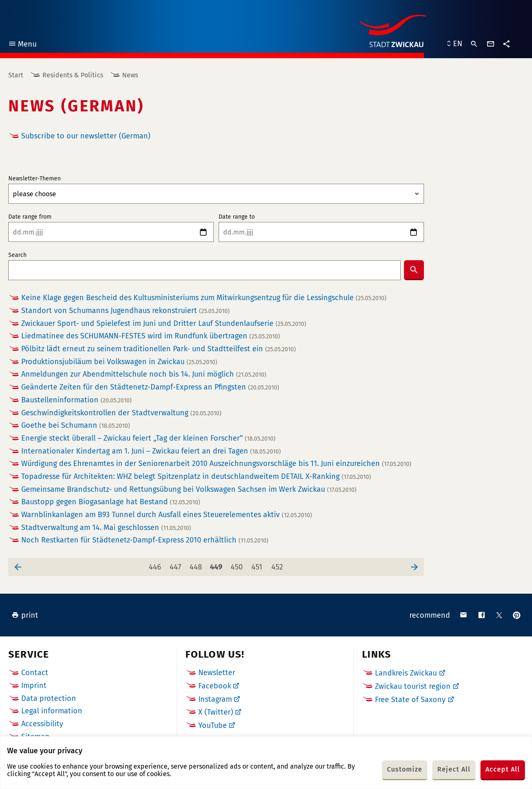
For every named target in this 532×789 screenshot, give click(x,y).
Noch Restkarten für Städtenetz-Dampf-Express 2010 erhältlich (145, 540)
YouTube (213, 725)
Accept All (503, 769)
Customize (405, 769)
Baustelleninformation (76, 400)
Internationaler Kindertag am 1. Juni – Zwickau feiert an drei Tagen (151, 451)
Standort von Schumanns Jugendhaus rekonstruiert (126, 311)
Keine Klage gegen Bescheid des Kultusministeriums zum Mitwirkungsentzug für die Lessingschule (204, 298)
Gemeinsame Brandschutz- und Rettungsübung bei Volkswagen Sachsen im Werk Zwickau (189, 489)
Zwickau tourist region (413, 686)
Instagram (215, 699)
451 (259, 565)
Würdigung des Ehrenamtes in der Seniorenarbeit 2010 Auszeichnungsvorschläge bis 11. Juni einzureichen (216, 464)
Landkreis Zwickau (406, 673)
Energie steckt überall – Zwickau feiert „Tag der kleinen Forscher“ (148, 438)
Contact (35, 673)
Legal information (52, 711)
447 (177, 565)
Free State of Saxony (410, 700)
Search (17, 255)
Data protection (49, 698)
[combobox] (204, 270)
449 (217, 565)
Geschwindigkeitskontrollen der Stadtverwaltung (121, 413)
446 (156, 565)
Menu (22, 45)
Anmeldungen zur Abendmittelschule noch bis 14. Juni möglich (144, 374)
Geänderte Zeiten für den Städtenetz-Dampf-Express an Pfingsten (150, 387)
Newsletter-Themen (34, 179)
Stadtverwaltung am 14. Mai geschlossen (106, 528)
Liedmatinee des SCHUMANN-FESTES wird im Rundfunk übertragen (151, 336)
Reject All (454, 769)
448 (197, 565)
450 (238, 565)
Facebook (215, 686)
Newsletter (217, 673)
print (25, 615)
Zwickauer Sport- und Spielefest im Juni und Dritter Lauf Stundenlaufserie (164, 324)
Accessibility (42, 724)
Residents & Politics (73, 75)
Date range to (237, 217)
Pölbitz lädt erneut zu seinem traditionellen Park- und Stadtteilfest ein (159, 349)
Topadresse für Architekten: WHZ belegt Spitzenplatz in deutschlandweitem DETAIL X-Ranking (196, 477)
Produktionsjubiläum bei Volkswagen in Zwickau (119, 362)
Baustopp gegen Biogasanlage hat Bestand (111, 502)
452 (279, 565)
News (130, 75)
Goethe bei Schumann (76, 425)
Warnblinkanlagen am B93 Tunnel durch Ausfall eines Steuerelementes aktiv (167, 515)
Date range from (30, 217)
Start (16, 75)
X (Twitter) (216, 712)
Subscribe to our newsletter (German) (86, 136)
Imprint (34, 685)
